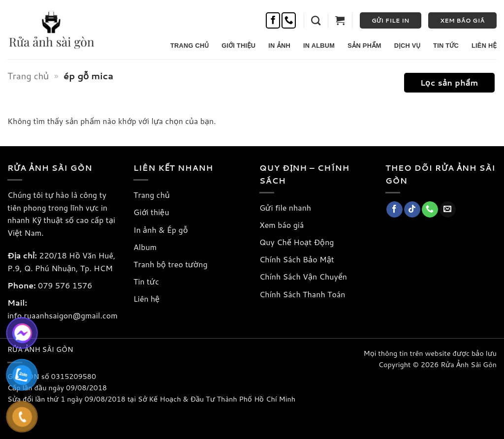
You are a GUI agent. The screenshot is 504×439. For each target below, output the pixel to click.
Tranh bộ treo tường (171, 264)
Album (145, 247)
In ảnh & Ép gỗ (161, 230)
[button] (316, 20)
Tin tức (146, 281)
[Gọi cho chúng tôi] (289, 20)
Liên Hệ (484, 46)
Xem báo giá (282, 225)
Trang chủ (28, 76)
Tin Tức (446, 46)
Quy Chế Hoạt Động (297, 242)
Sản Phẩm (364, 46)
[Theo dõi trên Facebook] (273, 20)
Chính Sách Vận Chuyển (303, 276)
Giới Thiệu (238, 46)
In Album (319, 46)
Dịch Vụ (407, 46)
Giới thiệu (151, 212)
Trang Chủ (189, 46)
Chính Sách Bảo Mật (297, 259)
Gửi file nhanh (285, 207)
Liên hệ (146, 298)
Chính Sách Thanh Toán (302, 294)
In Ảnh (279, 46)
